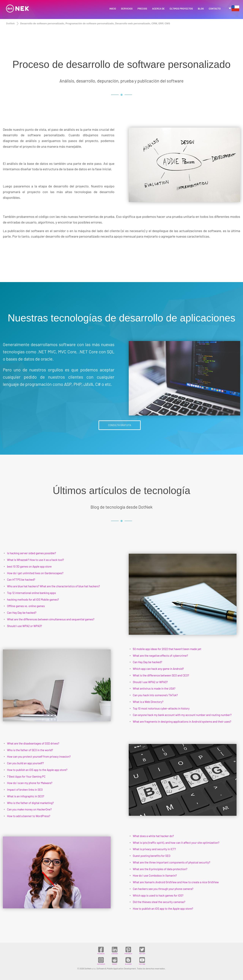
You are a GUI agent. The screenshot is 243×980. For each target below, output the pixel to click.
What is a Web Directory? (148, 702)
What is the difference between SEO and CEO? (161, 675)
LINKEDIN (115, 950)
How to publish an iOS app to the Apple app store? (37, 770)
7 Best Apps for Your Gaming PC (26, 776)
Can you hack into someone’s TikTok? (155, 695)
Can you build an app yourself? (25, 763)
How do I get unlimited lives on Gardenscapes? (35, 573)
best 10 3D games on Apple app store (29, 566)
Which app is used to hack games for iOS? (158, 895)
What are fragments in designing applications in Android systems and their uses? (182, 722)
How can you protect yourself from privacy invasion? (39, 756)
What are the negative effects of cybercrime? (161, 656)
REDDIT (115, 961)
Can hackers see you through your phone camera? (163, 889)
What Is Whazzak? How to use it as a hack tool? (36, 560)
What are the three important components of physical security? (172, 862)
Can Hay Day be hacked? (22, 613)
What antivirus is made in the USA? (154, 688)
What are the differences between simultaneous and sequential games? (51, 619)
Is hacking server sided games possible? (32, 553)
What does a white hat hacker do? (153, 836)
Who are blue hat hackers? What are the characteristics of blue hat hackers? (53, 586)
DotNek (10, 23)
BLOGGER (128, 961)
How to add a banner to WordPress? (29, 816)
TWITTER (142, 950)
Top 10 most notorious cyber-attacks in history (161, 708)
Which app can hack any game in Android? (158, 669)
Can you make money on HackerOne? (29, 809)
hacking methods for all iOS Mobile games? (33, 599)
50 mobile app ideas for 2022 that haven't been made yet (167, 649)
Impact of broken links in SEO (25, 790)
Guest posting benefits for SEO (152, 856)
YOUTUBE (142, 961)
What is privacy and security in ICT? (154, 849)
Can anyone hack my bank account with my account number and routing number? (182, 715)
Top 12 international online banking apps (32, 593)
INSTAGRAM (101, 961)
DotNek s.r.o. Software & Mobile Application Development (110, 969)
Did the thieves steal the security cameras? (159, 902)
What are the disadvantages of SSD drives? (33, 743)
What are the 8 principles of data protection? (160, 869)
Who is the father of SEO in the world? (30, 750)
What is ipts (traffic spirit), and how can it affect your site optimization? (176, 843)
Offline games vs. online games (26, 606)
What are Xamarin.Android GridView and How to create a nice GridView (176, 882)
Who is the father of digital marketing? (30, 803)
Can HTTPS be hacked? (21, 580)
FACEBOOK (101, 950)
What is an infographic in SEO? (26, 796)
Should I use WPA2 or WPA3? (24, 626)
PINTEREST (128, 950)
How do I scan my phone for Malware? (30, 783)
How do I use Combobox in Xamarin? (155, 875)
